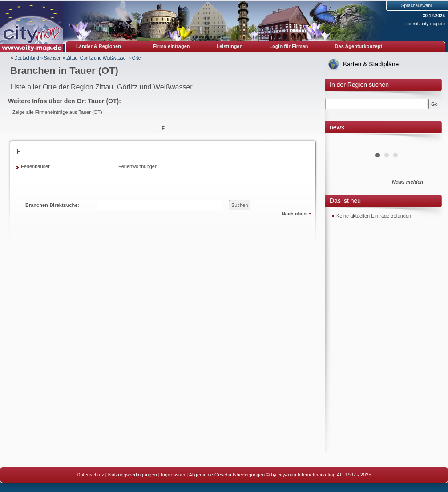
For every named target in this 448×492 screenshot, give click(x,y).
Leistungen (230, 46)
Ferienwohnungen (138, 166)
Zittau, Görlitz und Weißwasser (97, 58)
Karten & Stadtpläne (371, 64)
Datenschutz (91, 475)
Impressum (173, 475)
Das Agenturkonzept (359, 46)
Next (429, 141)
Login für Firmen (289, 46)
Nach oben (294, 214)
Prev (343, 141)
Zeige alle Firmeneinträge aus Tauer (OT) (57, 112)
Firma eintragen (172, 46)
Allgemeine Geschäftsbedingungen (227, 475)
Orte (136, 58)
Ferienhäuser (35, 166)
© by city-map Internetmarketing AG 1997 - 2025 (319, 475)
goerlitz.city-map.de (426, 24)
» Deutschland (25, 58)
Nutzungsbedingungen (133, 475)
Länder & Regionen (99, 46)
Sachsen (53, 58)
